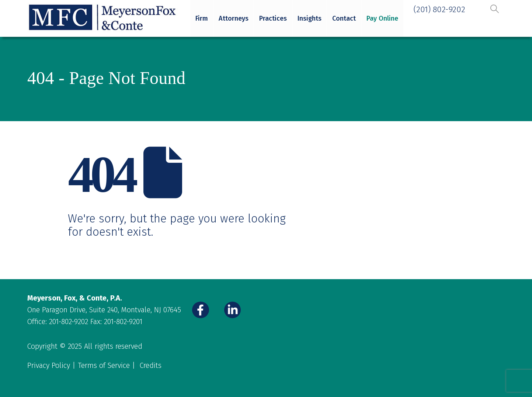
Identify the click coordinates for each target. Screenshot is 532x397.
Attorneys (234, 18)
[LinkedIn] (233, 310)
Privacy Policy (49, 365)
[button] (494, 9)
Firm (202, 18)
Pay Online (382, 18)
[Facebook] (201, 310)
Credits (151, 365)
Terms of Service (104, 365)
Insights (310, 18)
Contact (344, 18)
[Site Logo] (103, 18)
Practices (273, 18)
